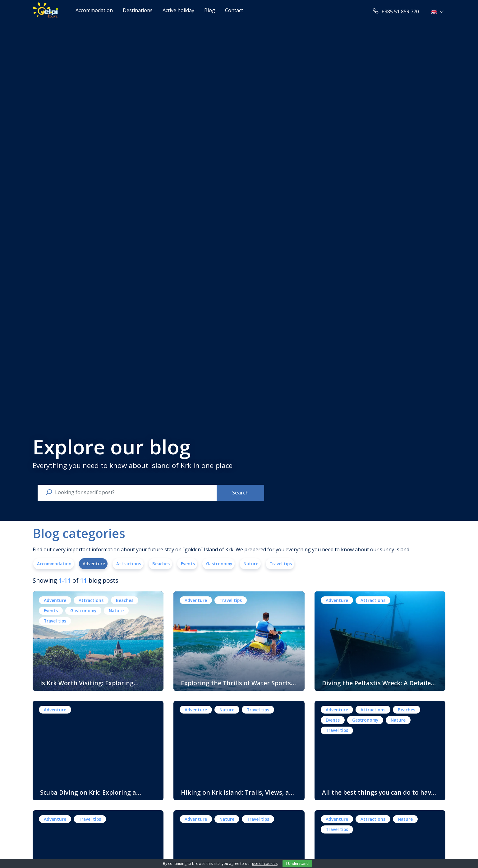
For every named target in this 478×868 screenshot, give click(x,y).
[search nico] (132, 492)
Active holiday (178, 10)
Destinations (138, 10)
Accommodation (94, 10)
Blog (210, 10)
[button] (438, 11)
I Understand (297, 863)
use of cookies (265, 863)
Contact (234, 10)
